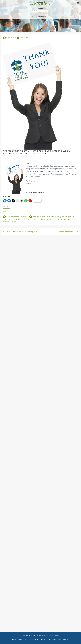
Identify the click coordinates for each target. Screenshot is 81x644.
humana (42, 219)
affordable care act (39, 217)
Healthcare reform (33, 219)
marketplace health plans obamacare (59, 219)
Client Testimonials (13, 217)
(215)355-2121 (40, 16)
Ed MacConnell (25, 38)
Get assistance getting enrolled (57, 217)
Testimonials (24, 217)
